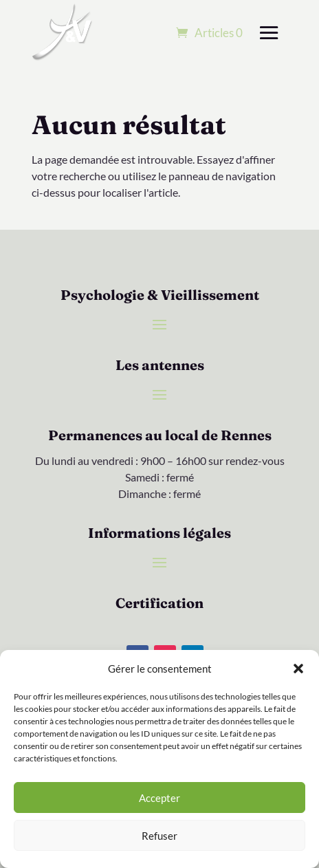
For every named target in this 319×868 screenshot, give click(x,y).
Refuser (159, 836)
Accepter (159, 798)
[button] (298, 669)
